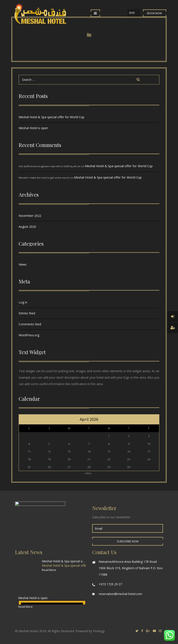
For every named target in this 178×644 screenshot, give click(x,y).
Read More (49, 570)
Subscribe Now (128, 541)
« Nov (88, 473)
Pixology (99, 631)
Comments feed (30, 324)
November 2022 (30, 216)
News (23, 264)
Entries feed (27, 313)
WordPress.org (29, 335)
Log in (23, 302)
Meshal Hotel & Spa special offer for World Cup (51, 117)
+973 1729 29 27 (110, 584)
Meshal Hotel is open (33, 128)
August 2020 (27, 227)
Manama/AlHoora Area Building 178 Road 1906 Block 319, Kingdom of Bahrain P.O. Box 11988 (131, 568)
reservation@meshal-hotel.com (120, 594)
